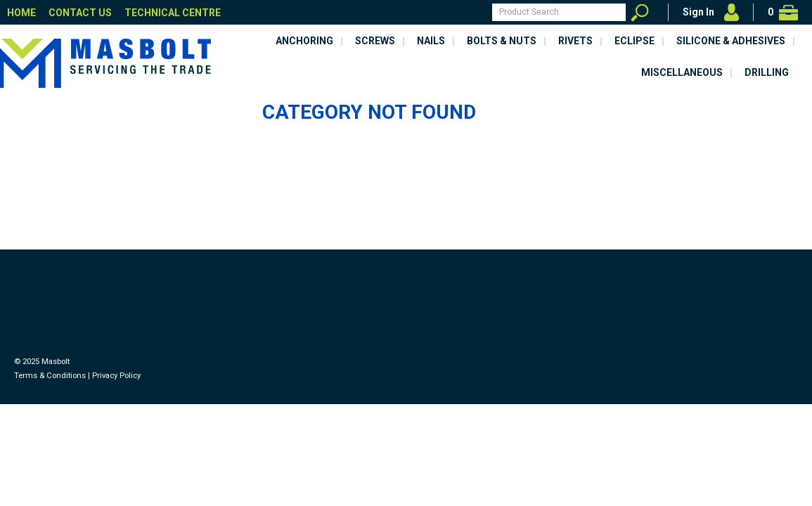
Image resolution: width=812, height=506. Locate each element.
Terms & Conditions (50, 376)
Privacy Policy (116, 376)
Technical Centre (173, 13)
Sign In (698, 12)
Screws (375, 41)
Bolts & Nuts (502, 41)
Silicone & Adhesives (731, 41)
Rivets (575, 41)
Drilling (767, 72)
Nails (431, 41)
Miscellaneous (682, 72)
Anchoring (304, 41)
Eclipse (634, 41)
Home (21, 13)
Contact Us (80, 13)
